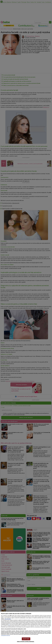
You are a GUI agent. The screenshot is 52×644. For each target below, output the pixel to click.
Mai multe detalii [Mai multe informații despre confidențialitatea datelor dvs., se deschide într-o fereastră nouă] (8, 619)
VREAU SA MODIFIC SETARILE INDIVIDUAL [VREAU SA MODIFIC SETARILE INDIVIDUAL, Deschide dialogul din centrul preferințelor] (26, 642)
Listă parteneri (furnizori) (5, 636)
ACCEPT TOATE (26, 639)
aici (9, 625)
